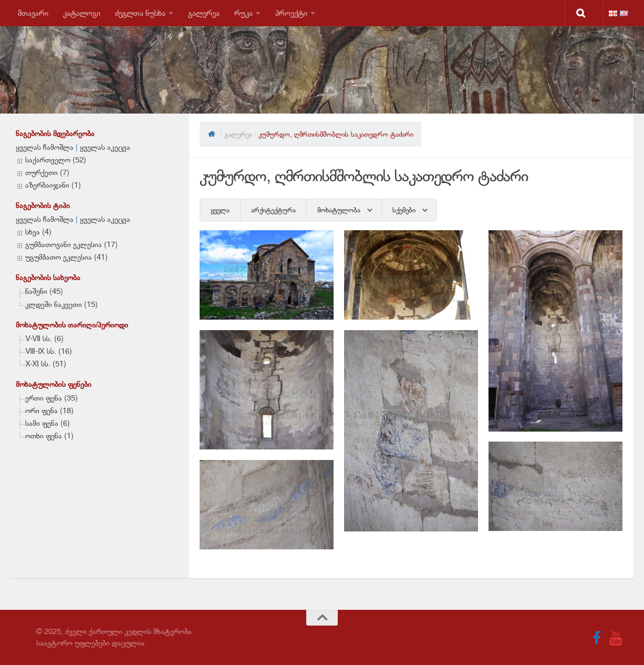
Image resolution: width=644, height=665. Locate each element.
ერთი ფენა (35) (51, 398)
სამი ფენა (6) (48, 423)
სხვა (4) (38, 232)
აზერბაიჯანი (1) (53, 185)
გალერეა (204, 13)
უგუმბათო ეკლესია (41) (66, 257)
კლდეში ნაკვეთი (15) (61, 304)
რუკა (243, 13)
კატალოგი (82, 13)
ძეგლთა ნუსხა (140, 13)
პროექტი (291, 13)
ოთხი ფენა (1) (49, 436)
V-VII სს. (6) (44, 339)
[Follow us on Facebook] (597, 638)
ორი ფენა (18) (49, 411)
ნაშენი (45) (44, 291)
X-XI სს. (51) (46, 364)
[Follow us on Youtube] (616, 638)
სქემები (404, 210)
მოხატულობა (339, 210)
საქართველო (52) (56, 160)
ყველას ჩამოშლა (45, 147)
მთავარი (33, 13)
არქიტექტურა (273, 210)
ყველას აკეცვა (105, 147)
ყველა (220, 210)
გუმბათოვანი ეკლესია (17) (71, 244)
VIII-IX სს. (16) (49, 351)
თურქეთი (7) (47, 172)
